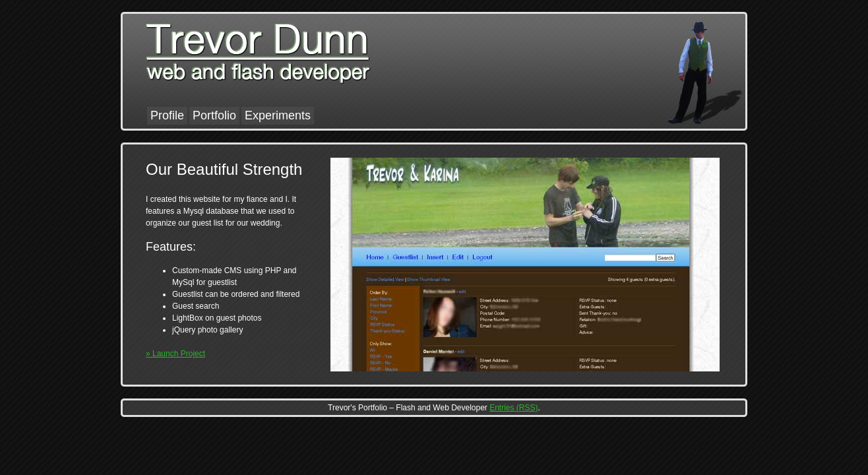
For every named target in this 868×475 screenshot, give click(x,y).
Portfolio (214, 115)
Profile (167, 115)
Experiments (278, 115)
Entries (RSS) (513, 408)
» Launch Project (175, 354)
